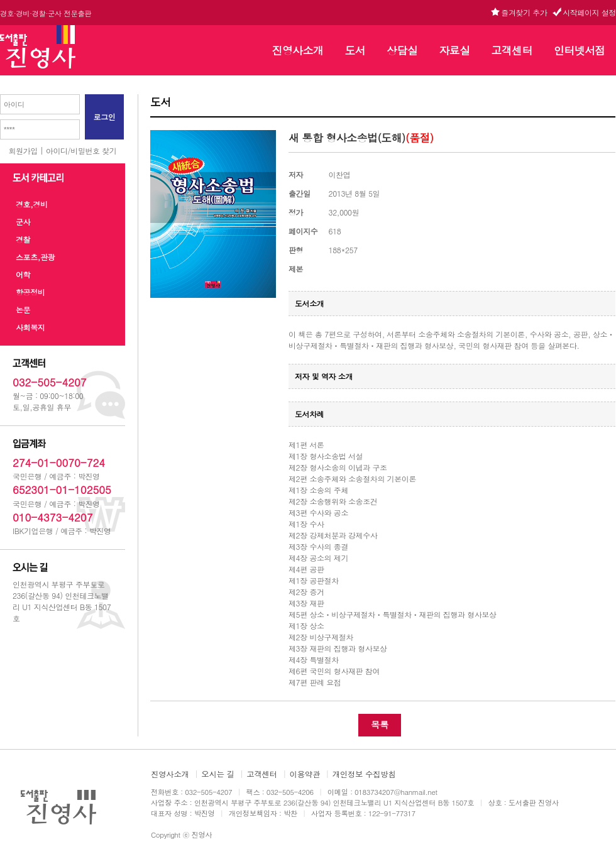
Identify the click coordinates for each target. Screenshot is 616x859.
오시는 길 (217, 774)
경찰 (23, 239)
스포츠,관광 (35, 257)
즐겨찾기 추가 (524, 12)
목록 (380, 725)
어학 (23, 274)
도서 (355, 50)
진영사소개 (298, 50)
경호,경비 (32, 204)
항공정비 (30, 292)
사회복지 (30, 327)
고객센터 (512, 50)
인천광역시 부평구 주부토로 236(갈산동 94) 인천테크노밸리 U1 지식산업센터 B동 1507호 (62, 601)
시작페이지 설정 (589, 12)
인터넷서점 (580, 50)
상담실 (402, 50)
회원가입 (23, 150)
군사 (23, 222)
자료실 (454, 50)
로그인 (105, 117)
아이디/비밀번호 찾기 (81, 150)
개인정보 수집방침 (364, 774)
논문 (23, 309)
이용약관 (305, 774)
